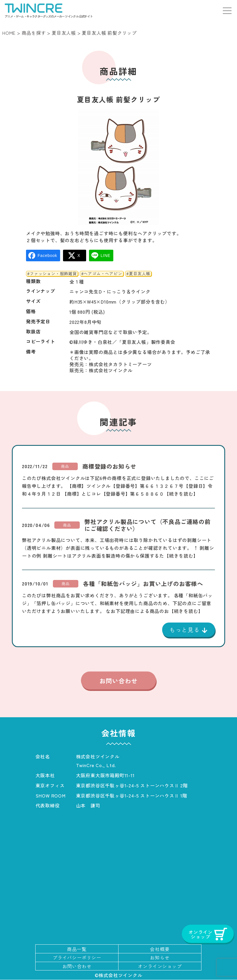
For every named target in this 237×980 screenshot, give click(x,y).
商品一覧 (77, 949)
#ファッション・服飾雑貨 (52, 274)
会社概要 (160, 949)
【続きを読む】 (181, 494)
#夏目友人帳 (138, 274)
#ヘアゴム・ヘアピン (102, 274)
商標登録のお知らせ (109, 466)
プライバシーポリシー (77, 958)
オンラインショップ (160, 966)
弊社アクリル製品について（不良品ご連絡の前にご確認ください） (148, 525)
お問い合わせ (118, 681)
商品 (65, 466)
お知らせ (160, 958)
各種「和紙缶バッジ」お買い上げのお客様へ (143, 584)
